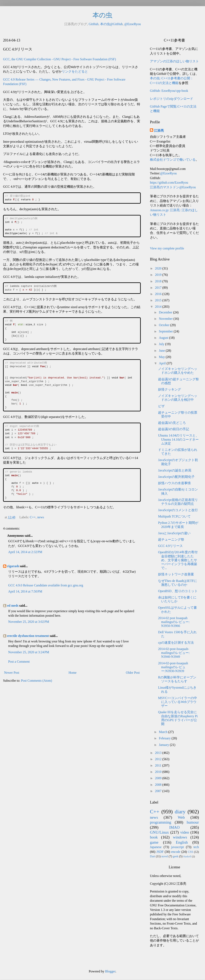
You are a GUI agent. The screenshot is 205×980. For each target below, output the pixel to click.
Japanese (156, 847)
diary (180, 812)
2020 (159, 268)
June (162, 351)
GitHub (94, 24)
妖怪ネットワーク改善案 (176, 574)
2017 (159, 288)
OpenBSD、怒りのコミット (178, 591)
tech (196, 847)
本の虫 (102, 15)
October (165, 325)
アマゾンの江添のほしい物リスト (174, 61)
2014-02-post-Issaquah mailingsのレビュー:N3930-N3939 (173, 667)
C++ (33, 517)
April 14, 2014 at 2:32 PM (25, 552)
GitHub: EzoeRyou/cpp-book (169, 91)
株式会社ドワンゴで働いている (173, 160)
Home (73, 673)
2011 (159, 765)
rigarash (13, 566)
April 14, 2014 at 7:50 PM (25, 591)
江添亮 (159, 131)
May (162, 357)
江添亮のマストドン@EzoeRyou (173, 187)
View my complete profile (167, 248)
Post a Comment (19, 662)
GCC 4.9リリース (170, 546)
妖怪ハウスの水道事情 (174, 483)
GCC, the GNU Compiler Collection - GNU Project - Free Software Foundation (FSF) (59, 59)
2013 (159, 753)
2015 (159, 300)
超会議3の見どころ (172, 423)
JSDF (160, 852)
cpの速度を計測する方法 (176, 643)
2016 (159, 294)
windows (180, 837)
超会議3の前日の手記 (174, 429)
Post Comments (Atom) (37, 681)
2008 (159, 785)
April (163, 363)
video (185, 832)
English (182, 842)
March (164, 732)
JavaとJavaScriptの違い (174, 533)
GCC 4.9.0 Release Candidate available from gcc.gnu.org (46, 585)
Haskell (187, 857)
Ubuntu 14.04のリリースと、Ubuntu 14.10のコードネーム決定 (178, 439)
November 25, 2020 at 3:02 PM (29, 622)
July (162, 344)
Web (181, 817)
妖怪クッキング (170, 389)
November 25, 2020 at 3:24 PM (29, 652)
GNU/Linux (159, 832)
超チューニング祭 (171, 539)
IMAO (174, 827)
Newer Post (12, 673)
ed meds (13, 606)
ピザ (161, 406)
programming (161, 822)
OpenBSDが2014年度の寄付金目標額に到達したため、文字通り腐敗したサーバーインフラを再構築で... (178, 560)
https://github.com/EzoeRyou (169, 182)
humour (193, 822)
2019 (159, 275)
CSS (191, 852)
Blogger (110, 971)
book (154, 837)
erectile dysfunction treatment (28, 636)
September (166, 331)
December (166, 312)
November (166, 319)
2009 (159, 778)
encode (176, 852)
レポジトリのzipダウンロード (172, 99)
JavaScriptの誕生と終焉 (175, 470)
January (164, 745)
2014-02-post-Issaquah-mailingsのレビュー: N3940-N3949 (174, 653)
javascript (177, 847)
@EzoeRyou (132, 24)
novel (165, 856)
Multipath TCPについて (174, 516)
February (165, 738)
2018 (159, 281)
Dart (153, 856)
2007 (159, 791)
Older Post (133, 673)
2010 (159, 772)
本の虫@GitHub (111, 24)
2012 (159, 759)
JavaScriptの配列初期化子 (176, 477)
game (154, 842)
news (41, 517)
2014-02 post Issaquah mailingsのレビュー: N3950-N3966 (174, 622)
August (164, 338)
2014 (159, 307)
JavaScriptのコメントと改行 (178, 510)
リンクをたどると (75, 71)
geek (176, 856)
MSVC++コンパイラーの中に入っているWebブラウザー (178, 702)
